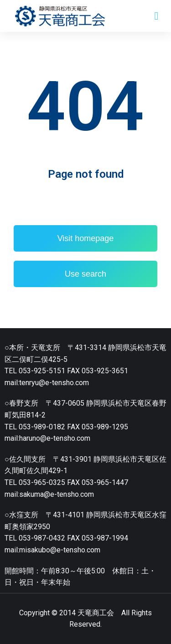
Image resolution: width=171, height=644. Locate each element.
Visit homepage (86, 238)
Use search (85, 274)
